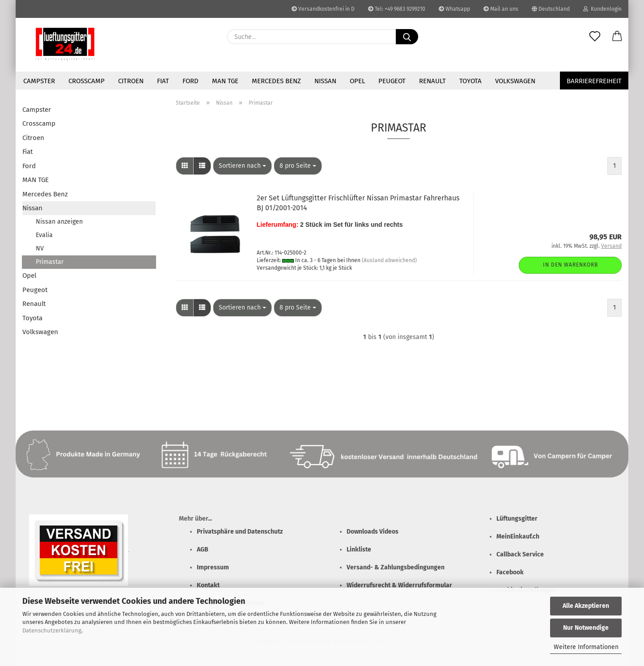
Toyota (470, 81)
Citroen (131, 81)
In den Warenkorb (570, 265)
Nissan (325, 81)
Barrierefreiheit (594, 81)
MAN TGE (225, 81)
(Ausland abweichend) (389, 260)
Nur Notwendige (586, 628)
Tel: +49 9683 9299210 (397, 9)
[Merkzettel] (595, 37)
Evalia (44, 235)
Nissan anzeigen (59, 222)
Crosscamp (87, 81)
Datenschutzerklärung (52, 630)
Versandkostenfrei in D (323, 9)
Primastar (50, 262)
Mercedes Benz (276, 81)
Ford (191, 81)
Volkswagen (515, 81)
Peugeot (392, 81)
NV (40, 248)
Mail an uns (501, 9)
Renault (432, 81)
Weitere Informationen (586, 647)
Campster (39, 81)
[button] (617, 37)
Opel (357, 81)
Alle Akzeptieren (586, 606)
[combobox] (242, 166)
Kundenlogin (602, 9)
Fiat (163, 81)
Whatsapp (454, 9)
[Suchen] (407, 37)
